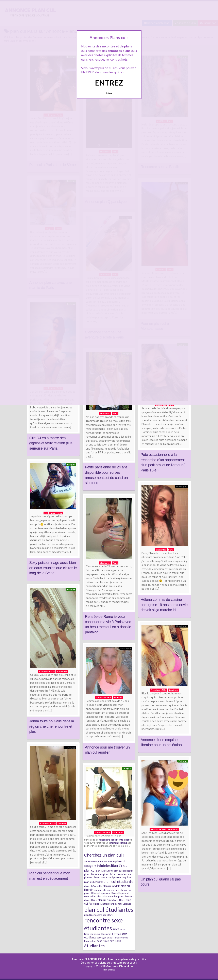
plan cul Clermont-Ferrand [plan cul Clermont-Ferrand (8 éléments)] (99, 877)
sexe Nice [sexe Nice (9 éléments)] (102, 941)
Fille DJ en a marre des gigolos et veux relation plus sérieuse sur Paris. (51, 443)
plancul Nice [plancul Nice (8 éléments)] (91, 900)
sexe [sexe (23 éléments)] (116, 929)
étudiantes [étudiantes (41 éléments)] (94, 946)
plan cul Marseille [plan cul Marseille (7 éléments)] (112, 893)
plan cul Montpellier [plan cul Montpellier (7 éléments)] (107, 896)
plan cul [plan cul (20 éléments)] (90, 870)
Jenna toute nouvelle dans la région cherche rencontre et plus (52, 726)
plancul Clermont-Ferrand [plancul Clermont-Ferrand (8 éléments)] (117, 874)
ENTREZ (109, 83)
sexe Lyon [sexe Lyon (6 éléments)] (102, 938)
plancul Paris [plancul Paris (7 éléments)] (119, 900)
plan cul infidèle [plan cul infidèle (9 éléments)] (112, 886)
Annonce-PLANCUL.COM (88, 959)
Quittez (109, 93)
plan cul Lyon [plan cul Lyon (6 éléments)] (113, 890)
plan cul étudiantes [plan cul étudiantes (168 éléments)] (109, 909)
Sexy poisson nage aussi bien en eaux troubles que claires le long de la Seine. (53, 568)
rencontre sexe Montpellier (114, 840)
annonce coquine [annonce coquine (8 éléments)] (94, 861)
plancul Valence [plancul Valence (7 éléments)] (123, 904)
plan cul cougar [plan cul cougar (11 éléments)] (94, 882)
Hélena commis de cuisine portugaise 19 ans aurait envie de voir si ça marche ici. (164, 605)
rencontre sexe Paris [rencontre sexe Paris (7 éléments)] (102, 915)
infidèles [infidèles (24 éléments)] (104, 865)
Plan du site (109, 970)
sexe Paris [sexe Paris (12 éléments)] (115, 941)
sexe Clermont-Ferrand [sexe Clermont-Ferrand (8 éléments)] (108, 934)
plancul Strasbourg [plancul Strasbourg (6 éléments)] (105, 904)
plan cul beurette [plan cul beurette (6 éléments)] (105, 871)
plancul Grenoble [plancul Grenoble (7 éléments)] (93, 886)
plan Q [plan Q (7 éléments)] (88, 915)
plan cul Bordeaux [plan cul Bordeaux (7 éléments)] (123, 871)
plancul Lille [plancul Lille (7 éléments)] (100, 890)
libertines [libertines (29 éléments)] (119, 865)
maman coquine (119, 843)
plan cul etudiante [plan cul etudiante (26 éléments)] (118, 881)
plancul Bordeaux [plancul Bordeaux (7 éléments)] (94, 874)
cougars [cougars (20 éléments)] (90, 866)
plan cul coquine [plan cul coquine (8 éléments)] (122, 877)
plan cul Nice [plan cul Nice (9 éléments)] (105, 900)
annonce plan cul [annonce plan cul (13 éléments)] (114, 861)
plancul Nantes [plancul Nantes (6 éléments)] (126, 896)
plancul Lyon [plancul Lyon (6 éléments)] (126, 890)
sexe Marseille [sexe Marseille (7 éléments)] (115, 938)
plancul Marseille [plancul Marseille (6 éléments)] (93, 893)
